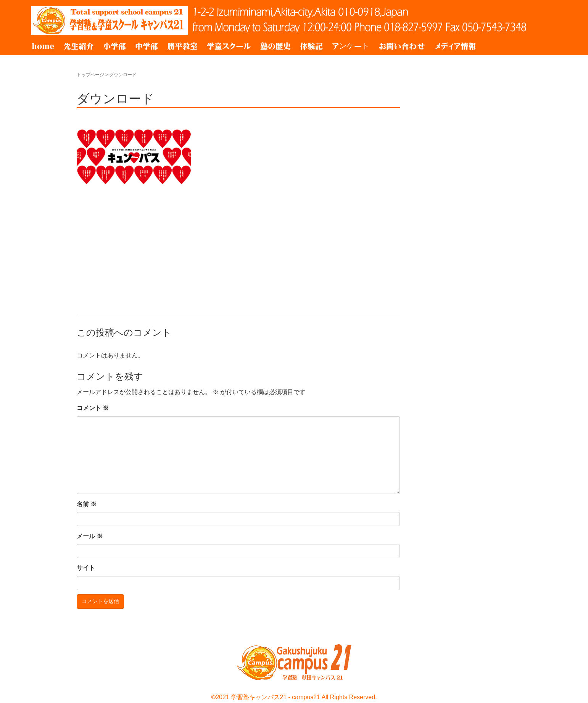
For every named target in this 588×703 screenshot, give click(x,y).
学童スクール (229, 46)
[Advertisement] (238, 244)
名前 (87, 504)
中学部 (147, 46)
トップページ (90, 75)
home (43, 46)
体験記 (311, 46)
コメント (93, 408)
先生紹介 (79, 46)
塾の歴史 (275, 46)
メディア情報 (455, 46)
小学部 (114, 46)
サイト (86, 568)
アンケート (351, 46)
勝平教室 (182, 46)
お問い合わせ (402, 46)
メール (90, 536)
